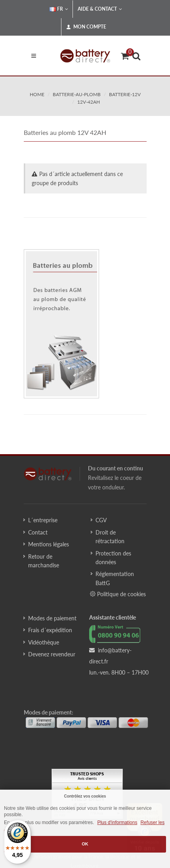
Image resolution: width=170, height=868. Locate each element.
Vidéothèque (44, 642)
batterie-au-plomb (77, 94)
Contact (38, 532)
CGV (101, 520)
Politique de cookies (118, 594)
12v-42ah (89, 102)
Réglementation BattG (115, 578)
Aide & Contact (100, 9)
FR (59, 9)
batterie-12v (125, 94)
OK (85, 844)
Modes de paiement (52, 618)
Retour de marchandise (44, 561)
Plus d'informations (117, 823)
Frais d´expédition (50, 630)
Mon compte (86, 27)
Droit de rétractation (110, 537)
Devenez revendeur (52, 654)
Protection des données (113, 558)
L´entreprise (43, 520)
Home (37, 94)
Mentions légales (49, 544)
